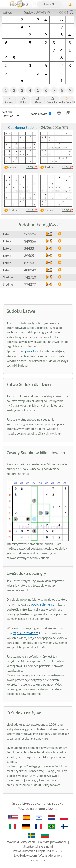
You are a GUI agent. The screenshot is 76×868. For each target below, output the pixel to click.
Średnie (46, 167)
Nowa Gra (49, 4)
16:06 (68, 210)
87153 (29, 263)
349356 (30, 241)
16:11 (32, 210)
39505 (29, 256)
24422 (29, 249)
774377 (30, 285)
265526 (30, 234)
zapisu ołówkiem (26, 633)
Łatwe (7, 12)
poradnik (32, 351)
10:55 (68, 167)
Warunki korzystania (21, 842)
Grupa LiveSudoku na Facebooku (37, 803)
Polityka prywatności (53, 842)
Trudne (10, 210)
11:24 (32, 167)
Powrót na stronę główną (37, 808)
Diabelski (47, 210)
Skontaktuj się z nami (38, 846)
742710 (30, 277)
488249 (30, 270)
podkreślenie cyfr (44, 604)
